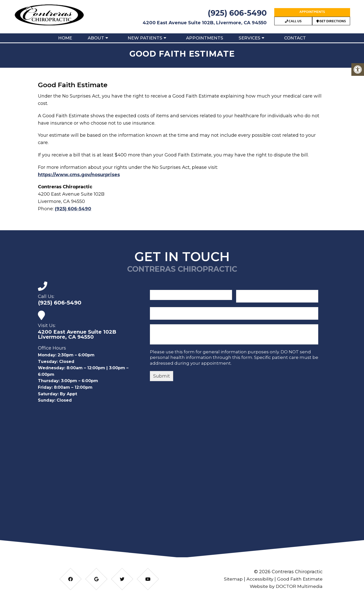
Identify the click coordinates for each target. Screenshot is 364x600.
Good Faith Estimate (299, 579)
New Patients (145, 38)
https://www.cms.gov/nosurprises (79, 175)
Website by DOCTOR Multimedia (285, 586)
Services (249, 38)
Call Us (293, 22)
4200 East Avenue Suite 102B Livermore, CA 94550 (77, 334)
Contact (295, 38)
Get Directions (331, 22)
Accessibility (258, 579)
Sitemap (231, 579)
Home (65, 38)
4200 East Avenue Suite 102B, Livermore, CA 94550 (205, 23)
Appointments (312, 12)
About (96, 38)
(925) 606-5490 (237, 13)
